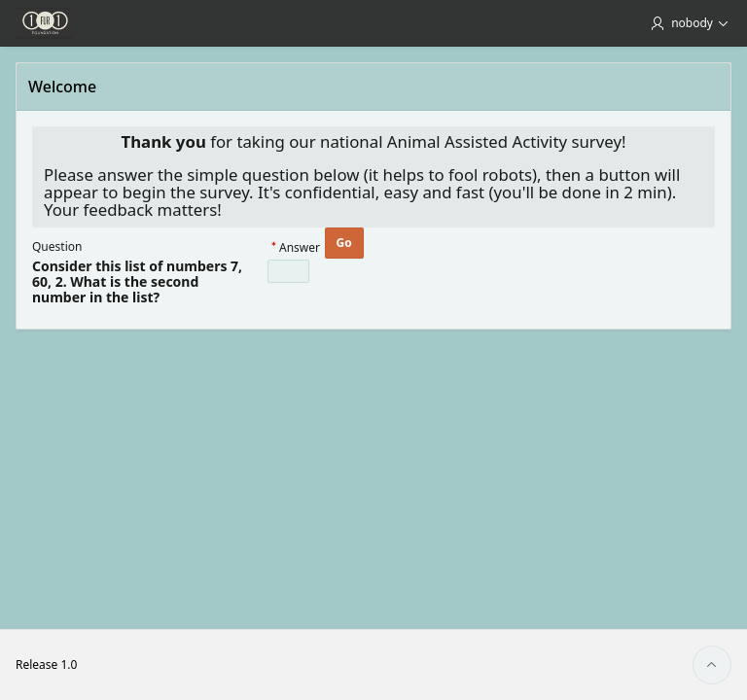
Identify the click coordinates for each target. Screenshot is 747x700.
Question (57, 246)
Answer (300, 248)
